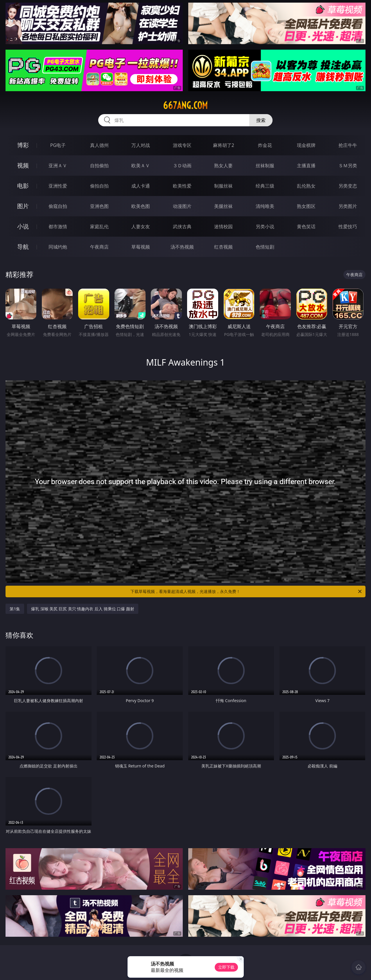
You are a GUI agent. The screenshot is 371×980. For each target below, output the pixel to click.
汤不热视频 (182, 247)
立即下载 (226, 967)
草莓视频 (141, 247)
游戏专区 (182, 145)
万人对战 (141, 145)
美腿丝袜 (223, 206)
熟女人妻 (223, 166)
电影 (23, 186)
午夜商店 (99, 247)
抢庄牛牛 (348, 145)
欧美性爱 (182, 186)
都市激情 (58, 226)
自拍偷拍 (99, 166)
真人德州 (99, 145)
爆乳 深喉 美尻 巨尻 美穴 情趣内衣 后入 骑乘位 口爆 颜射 (83, 609)
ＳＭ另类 (348, 166)
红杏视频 (223, 247)
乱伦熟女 (306, 186)
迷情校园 (223, 226)
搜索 (261, 120)
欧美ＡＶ (141, 166)
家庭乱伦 (99, 226)
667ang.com (185, 105)
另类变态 (348, 186)
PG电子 (58, 145)
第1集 (15, 609)
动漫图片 (182, 206)
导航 (23, 247)
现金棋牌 (306, 145)
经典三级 (265, 186)
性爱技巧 (348, 226)
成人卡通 (141, 186)
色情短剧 (265, 247)
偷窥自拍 (58, 206)
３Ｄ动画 (182, 166)
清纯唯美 (265, 206)
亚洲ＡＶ (58, 166)
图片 (23, 206)
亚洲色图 (99, 206)
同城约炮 (58, 247)
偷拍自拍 (99, 186)
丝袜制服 (265, 166)
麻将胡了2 (224, 145)
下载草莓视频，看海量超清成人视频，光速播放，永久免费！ (246, 591)
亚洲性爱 (58, 186)
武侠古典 (182, 226)
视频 (23, 165)
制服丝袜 (223, 186)
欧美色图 (141, 206)
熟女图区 (306, 206)
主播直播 (306, 166)
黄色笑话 (306, 226)
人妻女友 (141, 226)
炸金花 (265, 145)
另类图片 (348, 206)
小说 (23, 226)
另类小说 (265, 226)
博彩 (23, 145)
